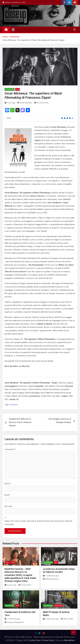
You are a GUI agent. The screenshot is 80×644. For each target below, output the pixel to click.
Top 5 (7, 562)
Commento (10, 449)
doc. (56, 562)
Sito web (8, 506)
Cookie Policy (35, 640)
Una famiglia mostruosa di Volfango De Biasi (60, 421)
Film (17, 89)
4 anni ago (10, 103)
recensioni (14, 405)
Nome (8, 484)
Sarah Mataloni (25, 103)
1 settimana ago (51, 576)
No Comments (43, 103)
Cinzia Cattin (25, 585)
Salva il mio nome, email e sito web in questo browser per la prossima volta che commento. (38, 523)
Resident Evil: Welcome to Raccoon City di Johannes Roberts (20, 422)
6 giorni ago (11, 585)
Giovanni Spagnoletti (14, 622)
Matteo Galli (67, 619)
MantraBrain (69, 640)
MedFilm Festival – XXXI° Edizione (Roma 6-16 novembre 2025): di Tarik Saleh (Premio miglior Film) (20, 575)
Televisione (10, 89)
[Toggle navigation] (13, 30)
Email (8, 495)
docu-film (58, 606)
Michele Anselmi (51, 579)
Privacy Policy (48, 640)
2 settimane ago (51, 619)
